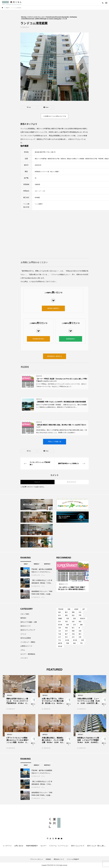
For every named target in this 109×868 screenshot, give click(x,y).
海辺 (80, 622)
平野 (80, 615)
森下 (84, 609)
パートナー (24, 658)
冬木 (60, 622)
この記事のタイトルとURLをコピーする (54, 116)
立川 (60, 637)
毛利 (66, 622)
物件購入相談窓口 (53, 308)
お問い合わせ (19, 846)
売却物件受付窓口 (38, 339)
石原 (80, 637)
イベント (23, 634)
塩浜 (73, 615)
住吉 (80, 612)
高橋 (69, 609)
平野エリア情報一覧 (55, 442)
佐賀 (80, 631)
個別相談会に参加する (55, 356)
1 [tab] (71, 580)
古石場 (67, 640)
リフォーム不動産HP (73, 859)
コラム (43, 575)
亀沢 (66, 612)
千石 (60, 640)
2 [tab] (73, 580)
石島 (68, 618)
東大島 (75, 640)
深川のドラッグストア (28, 630)
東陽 (73, 612)
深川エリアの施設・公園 (29, 622)
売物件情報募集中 (32, 846)
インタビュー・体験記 (28, 642)
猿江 (73, 628)
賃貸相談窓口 (71, 339)
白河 (74, 625)
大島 (60, 628)
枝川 (60, 615)
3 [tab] (74, 580)
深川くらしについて (78, 846)
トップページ (7, 846)
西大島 (60, 646)
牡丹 (66, 631)
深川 (66, 637)
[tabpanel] (73, 577)
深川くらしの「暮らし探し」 (97, 846)
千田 (81, 643)
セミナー (43, 846)
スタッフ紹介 (25, 614)
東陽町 (60, 618)
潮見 (66, 615)
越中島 (60, 643)
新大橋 (60, 625)
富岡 (83, 640)
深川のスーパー (26, 626)
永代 (73, 637)
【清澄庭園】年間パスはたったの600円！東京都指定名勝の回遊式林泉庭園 (61, 402)
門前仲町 (61, 609)
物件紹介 (23, 618)
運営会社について (59, 859)
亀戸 (66, 634)
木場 (73, 634)
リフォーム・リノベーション (59, 846)
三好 (60, 631)
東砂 (68, 625)
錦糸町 (76, 609)
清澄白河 (83, 618)
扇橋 (81, 625)
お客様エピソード (26, 646)
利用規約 (48, 859)
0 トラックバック (71, 482)
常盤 (66, 628)
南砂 (74, 643)
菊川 (80, 634)
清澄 (74, 618)
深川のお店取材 (26, 638)
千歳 (60, 634)
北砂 (73, 622)
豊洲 (68, 643)
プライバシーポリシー (37, 859)
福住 (60, 612)
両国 (73, 631)
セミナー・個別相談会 (28, 654)
